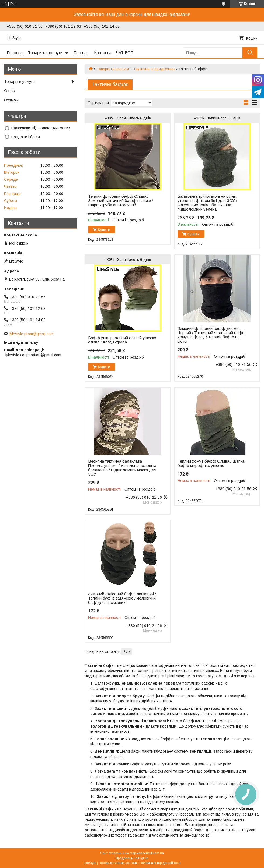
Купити (104, 230)
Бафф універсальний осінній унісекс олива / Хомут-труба (122, 340)
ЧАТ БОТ (125, 53)
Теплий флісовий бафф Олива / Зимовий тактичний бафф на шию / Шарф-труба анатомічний (121, 201)
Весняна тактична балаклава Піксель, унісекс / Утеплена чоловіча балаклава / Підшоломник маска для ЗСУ (122, 468)
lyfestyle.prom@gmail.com (32, 334)
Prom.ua (157, 853)
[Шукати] (250, 53)
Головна (15, 53)
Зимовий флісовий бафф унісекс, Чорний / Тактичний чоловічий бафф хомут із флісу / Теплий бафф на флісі (212, 335)
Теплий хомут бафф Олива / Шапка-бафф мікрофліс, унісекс (212, 463)
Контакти (102, 53)
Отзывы (11, 100)
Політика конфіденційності (160, 863)
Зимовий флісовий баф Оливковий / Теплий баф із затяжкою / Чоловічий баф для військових (122, 598)
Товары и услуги (19, 81)
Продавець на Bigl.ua (132, 858)
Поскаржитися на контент (118, 863)
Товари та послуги (45, 53)
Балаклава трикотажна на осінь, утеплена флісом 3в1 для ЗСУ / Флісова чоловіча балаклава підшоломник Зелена (207, 203)
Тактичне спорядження (154, 69)
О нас (9, 91)
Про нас (81, 53)
